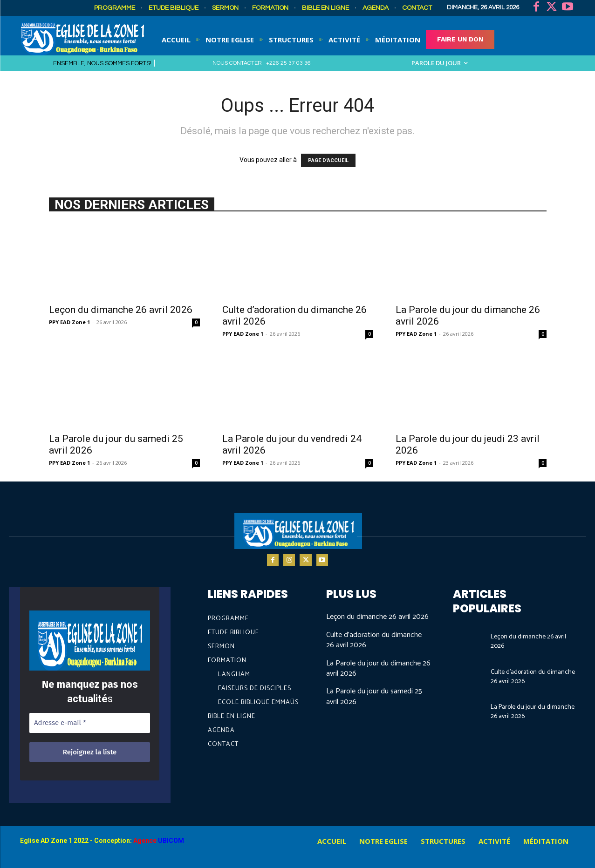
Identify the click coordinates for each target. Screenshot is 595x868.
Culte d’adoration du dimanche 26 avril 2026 (374, 640)
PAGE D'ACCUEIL (328, 160)
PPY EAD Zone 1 (69, 322)
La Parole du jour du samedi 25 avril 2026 (374, 696)
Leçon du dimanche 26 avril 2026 (121, 310)
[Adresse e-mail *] (90, 723)
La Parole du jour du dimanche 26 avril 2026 (378, 668)
